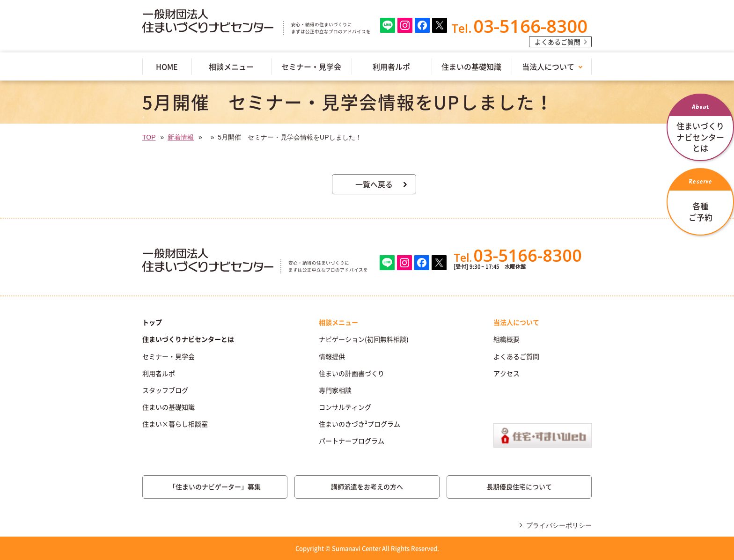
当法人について (548, 66)
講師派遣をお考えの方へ (367, 486)
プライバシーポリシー (559, 525)
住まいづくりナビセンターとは (188, 339)
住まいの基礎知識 (471, 66)
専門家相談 (335, 390)
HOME (167, 66)
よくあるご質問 (558, 42)
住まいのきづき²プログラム (360, 424)
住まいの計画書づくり (352, 373)
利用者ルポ (391, 66)
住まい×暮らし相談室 (175, 424)
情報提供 (332, 356)
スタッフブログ (165, 390)
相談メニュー (231, 66)
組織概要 (506, 339)
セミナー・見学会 (311, 66)
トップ (152, 322)
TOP (149, 137)
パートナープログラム (352, 441)
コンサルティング (345, 407)
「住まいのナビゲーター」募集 (215, 486)
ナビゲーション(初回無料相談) (364, 339)
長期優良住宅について (519, 486)
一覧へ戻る (374, 184)
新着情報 (181, 137)
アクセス (506, 373)
